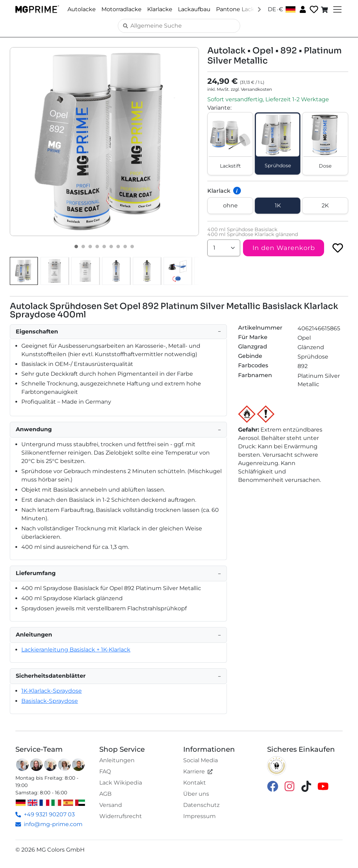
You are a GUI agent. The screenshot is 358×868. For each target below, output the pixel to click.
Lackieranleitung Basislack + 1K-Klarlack (76, 650)
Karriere (198, 771)
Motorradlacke (121, 9)
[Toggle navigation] (337, 9)
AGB (105, 794)
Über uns (196, 794)
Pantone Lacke (237, 9)
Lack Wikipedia (121, 783)
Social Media (201, 760)
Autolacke (82, 9)
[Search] (179, 26)
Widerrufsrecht (121, 816)
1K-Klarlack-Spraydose (52, 691)
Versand (111, 805)
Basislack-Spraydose (50, 701)
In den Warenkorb (284, 248)
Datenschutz (201, 805)
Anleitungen (117, 760)
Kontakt (195, 783)
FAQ (105, 771)
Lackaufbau (194, 9)
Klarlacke (160, 9)
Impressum (199, 816)
